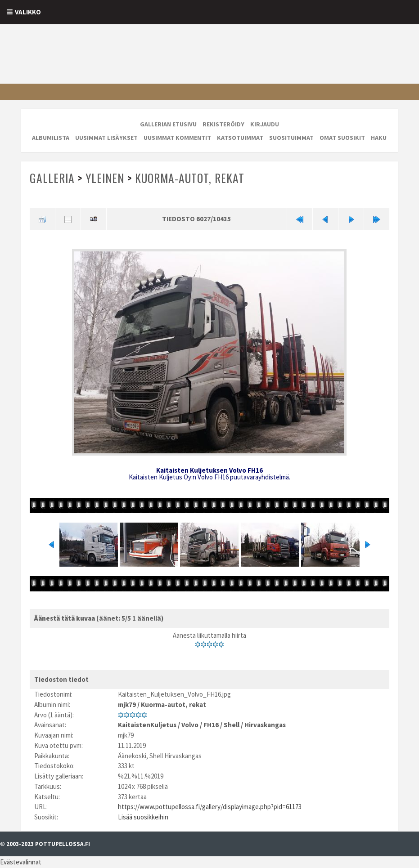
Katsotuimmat (240, 138)
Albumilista (51, 138)
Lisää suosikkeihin (143, 817)
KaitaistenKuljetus (147, 725)
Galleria (52, 178)
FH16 (211, 725)
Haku (379, 138)
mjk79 (127, 705)
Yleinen (105, 178)
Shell (232, 725)
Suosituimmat (291, 138)
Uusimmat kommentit (177, 138)
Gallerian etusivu (168, 124)
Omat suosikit (342, 138)
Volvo (190, 725)
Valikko (28, 12)
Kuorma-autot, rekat (190, 178)
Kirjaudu (265, 124)
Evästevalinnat (21, 862)
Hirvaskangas (265, 725)
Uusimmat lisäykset (106, 138)
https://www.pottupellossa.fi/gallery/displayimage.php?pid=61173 (210, 807)
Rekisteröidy (223, 124)
